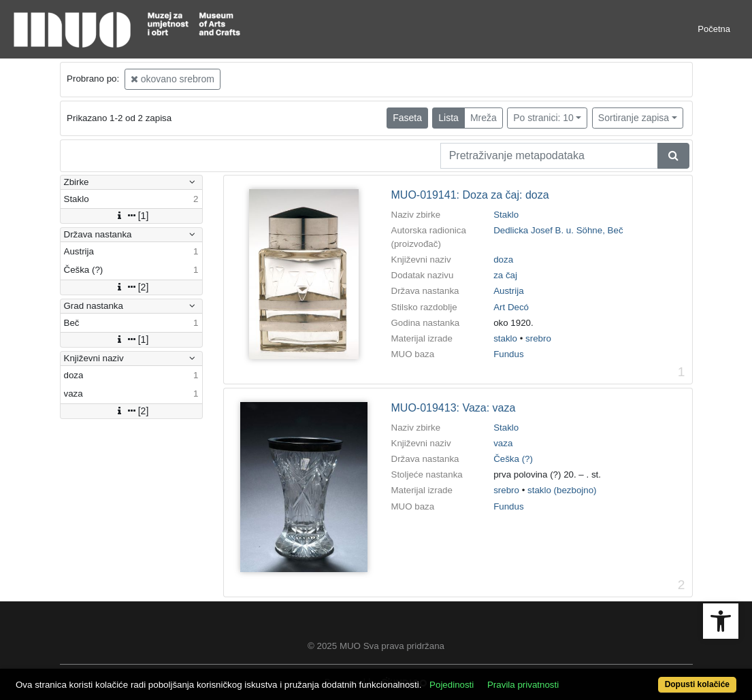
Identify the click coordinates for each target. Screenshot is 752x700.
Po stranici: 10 (543, 118)
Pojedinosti (452, 685)
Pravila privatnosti (523, 685)
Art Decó (511, 307)
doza (503, 260)
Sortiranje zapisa (634, 118)
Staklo (506, 215)
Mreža (484, 118)
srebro (538, 338)
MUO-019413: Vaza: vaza (454, 408)
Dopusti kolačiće (697, 684)
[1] (131, 216)
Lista (448, 118)
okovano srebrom (173, 79)
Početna (714, 29)
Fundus (508, 354)
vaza (503, 443)
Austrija (508, 291)
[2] (131, 287)
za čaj (505, 275)
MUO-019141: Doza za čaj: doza (470, 195)
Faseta (407, 118)
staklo (505, 338)
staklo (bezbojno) (562, 490)
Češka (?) (513, 459)
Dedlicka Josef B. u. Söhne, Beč (558, 230)
